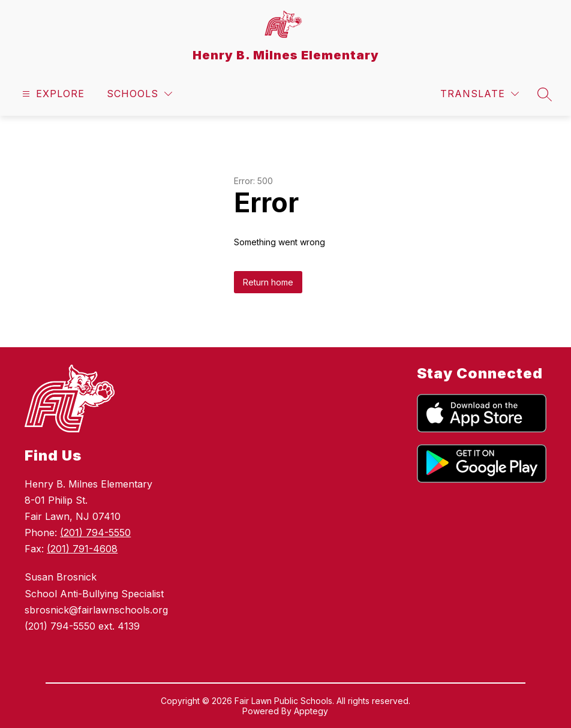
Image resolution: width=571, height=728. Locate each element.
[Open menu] (52, 94)
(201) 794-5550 (95, 533)
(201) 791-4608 (82, 549)
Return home (268, 282)
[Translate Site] (480, 94)
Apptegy (311, 711)
